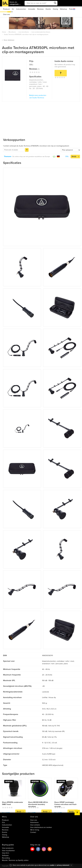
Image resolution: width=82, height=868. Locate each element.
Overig (55, 9)
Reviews (40, 9)
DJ (13, 9)
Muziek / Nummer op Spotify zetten (15, 860)
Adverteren (34, 822)
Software (5, 855)
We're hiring (35, 830)
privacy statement (63, 865)
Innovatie (32, 9)
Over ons (6, 14)
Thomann (8, 156)
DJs (3, 822)
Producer (6, 9)
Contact (33, 832)
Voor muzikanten (8, 851)
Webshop (63, 9)
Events (48, 9)
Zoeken (55, 3)
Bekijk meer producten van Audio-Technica (38, 97)
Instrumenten (21, 9)
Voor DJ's (6, 853)
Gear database (9, 40)
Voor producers (8, 848)
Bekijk (74, 156)
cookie (52, 865)
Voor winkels (35, 825)
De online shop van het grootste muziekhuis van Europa (31, 157)
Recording (6, 858)
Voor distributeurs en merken (41, 827)
